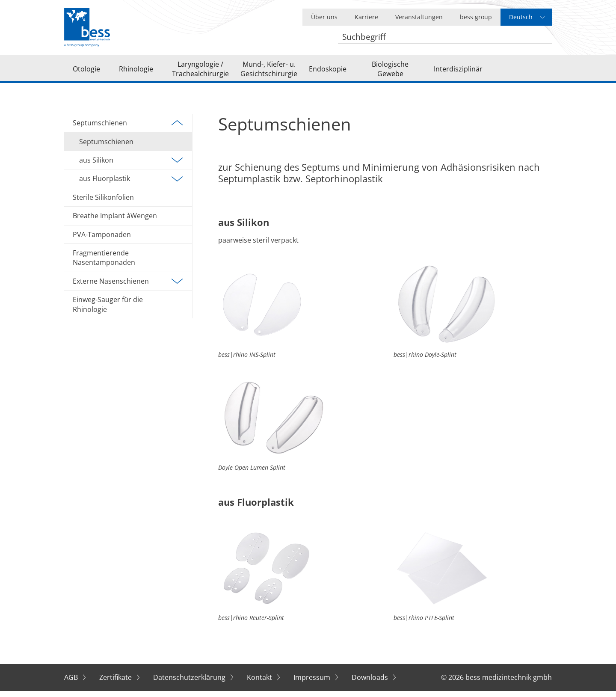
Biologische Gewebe (390, 72)
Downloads (371, 684)
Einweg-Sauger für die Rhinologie (108, 311)
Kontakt (260, 684)
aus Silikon (131, 166)
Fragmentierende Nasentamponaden (104, 264)
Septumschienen (128, 129)
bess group (476, 17)
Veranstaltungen (419, 17)
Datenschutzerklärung (190, 684)
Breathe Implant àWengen (115, 222)
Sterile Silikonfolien (103, 204)
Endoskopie (328, 72)
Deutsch (521, 17)
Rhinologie (136, 72)
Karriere (366, 17)
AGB (72, 684)
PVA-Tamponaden (102, 240)
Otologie (86, 72)
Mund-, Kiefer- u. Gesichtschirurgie (269, 72)
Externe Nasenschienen (128, 288)
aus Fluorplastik (131, 185)
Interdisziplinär (458, 72)
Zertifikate (116, 684)
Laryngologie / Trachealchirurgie (200, 72)
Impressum (313, 684)
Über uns (324, 17)
